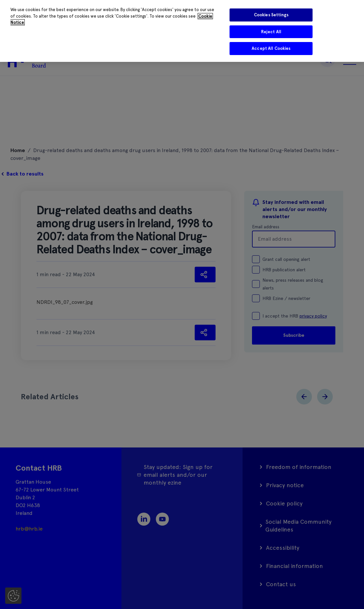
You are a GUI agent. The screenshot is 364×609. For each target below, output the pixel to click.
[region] (182, 31)
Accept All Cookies (271, 48)
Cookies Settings (271, 15)
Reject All (271, 32)
